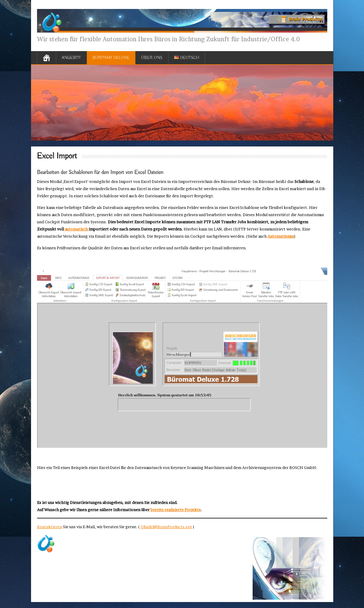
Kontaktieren (50, 527)
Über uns (152, 58)
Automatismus (281, 236)
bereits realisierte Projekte (176, 510)
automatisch (77, 229)
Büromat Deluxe (111, 58)
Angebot (71, 58)
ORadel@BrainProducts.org (166, 527)
